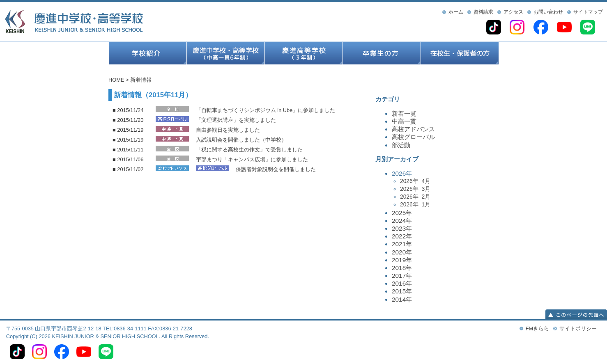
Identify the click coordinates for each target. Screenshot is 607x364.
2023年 (402, 228)
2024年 (402, 221)
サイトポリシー (578, 329)
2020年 (402, 252)
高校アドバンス (413, 129)
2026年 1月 (415, 204)
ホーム (456, 12)
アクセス (513, 12)
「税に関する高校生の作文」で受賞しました (249, 150)
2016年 (402, 283)
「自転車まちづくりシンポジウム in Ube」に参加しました (266, 110)
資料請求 (483, 12)
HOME (116, 80)
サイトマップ (588, 12)
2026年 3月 (415, 189)
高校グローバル (413, 137)
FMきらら (537, 329)
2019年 (402, 260)
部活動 (401, 145)
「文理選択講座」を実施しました (236, 120)
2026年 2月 (415, 197)
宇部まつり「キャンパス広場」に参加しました (252, 159)
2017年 (402, 276)
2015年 (402, 291)
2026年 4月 (415, 181)
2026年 (445, 189)
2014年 (402, 299)
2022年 (402, 236)
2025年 (402, 213)
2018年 (402, 268)
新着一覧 (404, 113)
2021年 (402, 244)
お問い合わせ (548, 12)
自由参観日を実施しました (228, 130)
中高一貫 (404, 121)
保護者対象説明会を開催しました (276, 169)
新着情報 (141, 80)
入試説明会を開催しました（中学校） (241, 140)
